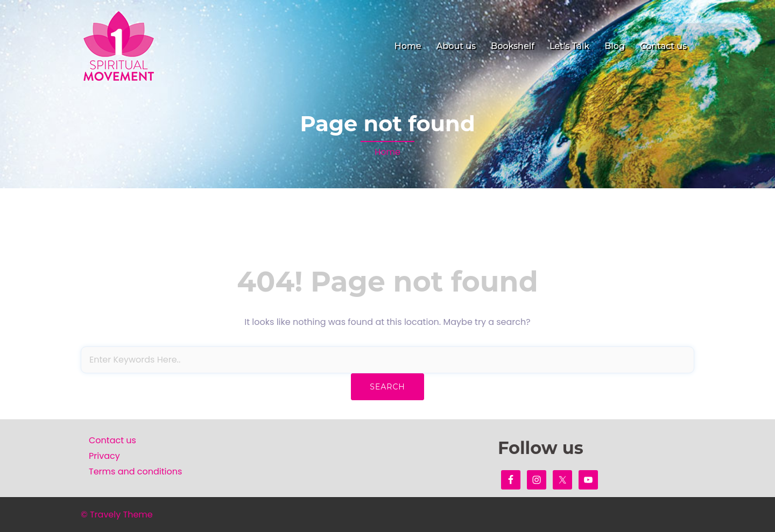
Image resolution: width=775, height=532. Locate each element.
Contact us (663, 46)
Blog (615, 46)
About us (456, 46)
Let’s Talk (569, 46)
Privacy (104, 456)
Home (408, 46)
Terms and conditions (135, 471)
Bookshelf (513, 46)
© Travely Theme (117, 515)
